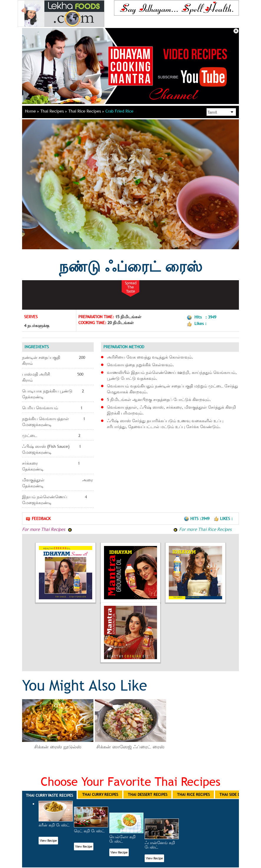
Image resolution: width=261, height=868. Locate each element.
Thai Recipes (54, 111)
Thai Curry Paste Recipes (49, 795)
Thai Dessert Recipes (148, 794)
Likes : (223, 519)
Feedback (38, 519)
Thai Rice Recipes (86, 111)
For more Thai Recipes (47, 529)
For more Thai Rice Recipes (202, 529)
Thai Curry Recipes (100, 794)
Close (236, 31)
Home (32, 111)
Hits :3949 (197, 519)
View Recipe (48, 841)
